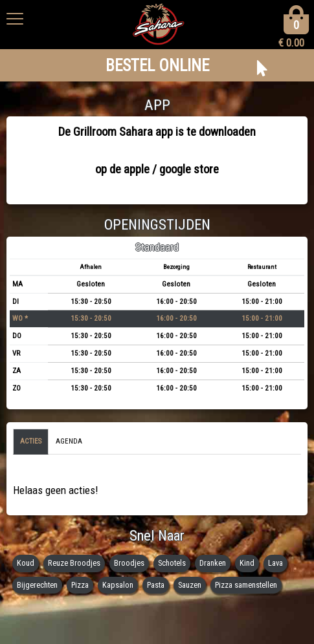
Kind (247, 563)
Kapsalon (118, 585)
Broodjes (129, 563)
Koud (26, 563)
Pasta (156, 585)
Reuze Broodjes (74, 563)
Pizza (80, 585)
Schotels (172, 563)
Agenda (69, 441)
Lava (275, 563)
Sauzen (190, 585)
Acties (31, 441)
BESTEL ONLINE (157, 66)
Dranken (213, 563)
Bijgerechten (37, 585)
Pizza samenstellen (246, 585)
